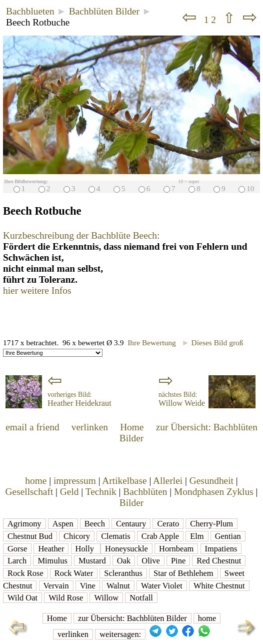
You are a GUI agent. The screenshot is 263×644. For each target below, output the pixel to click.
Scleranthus (123, 573)
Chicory (77, 536)
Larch (17, 561)
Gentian (228, 536)
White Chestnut (219, 586)
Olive (151, 561)
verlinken (90, 427)
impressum (75, 481)
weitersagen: (120, 634)
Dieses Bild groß (212, 343)
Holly (86, 549)
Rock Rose (25, 573)
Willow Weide (182, 399)
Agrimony (24, 524)
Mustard (92, 561)
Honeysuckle (126, 549)
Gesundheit (211, 481)
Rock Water (74, 573)
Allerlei (168, 481)
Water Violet (162, 586)
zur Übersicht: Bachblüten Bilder (132, 618)
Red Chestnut (219, 561)
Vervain (56, 586)
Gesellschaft (29, 492)
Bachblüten (145, 492)
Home (132, 427)
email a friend (32, 427)
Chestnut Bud (30, 536)
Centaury (131, 524)
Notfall (141, 598)
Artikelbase (124, 481)
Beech (95, 524)
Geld (69, 492)
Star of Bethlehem (183, 573)
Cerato (168, 524)
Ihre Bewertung (152, 343)
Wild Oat (22, 598)
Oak (124, 561)
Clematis (115, 536)
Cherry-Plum (211, 524)
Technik (101, 492)
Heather (51, 549)
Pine (178, 561)
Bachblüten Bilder (104, 11)
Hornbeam (176, 549)
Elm (197, 536)
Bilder (131, 503)
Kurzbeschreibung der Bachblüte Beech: (81, 235)
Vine (88, 586)
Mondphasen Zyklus (214, 492)
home (36, 481)
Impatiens (221, 549)
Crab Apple (160, 536)
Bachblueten (30, 11)
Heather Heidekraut (79, 399)
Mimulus (52, 561)
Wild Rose (66, 598)
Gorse (17, 549)
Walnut (118, 586)
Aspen (63, 524)
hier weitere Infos (37, 290)
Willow (106, 598)
